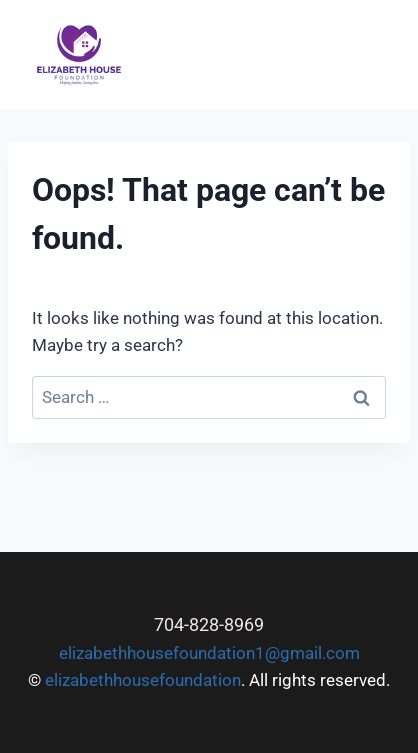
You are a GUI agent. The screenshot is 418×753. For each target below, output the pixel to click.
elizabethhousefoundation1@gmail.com (209, 653)
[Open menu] (375, 54)
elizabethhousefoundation (143, 680)
